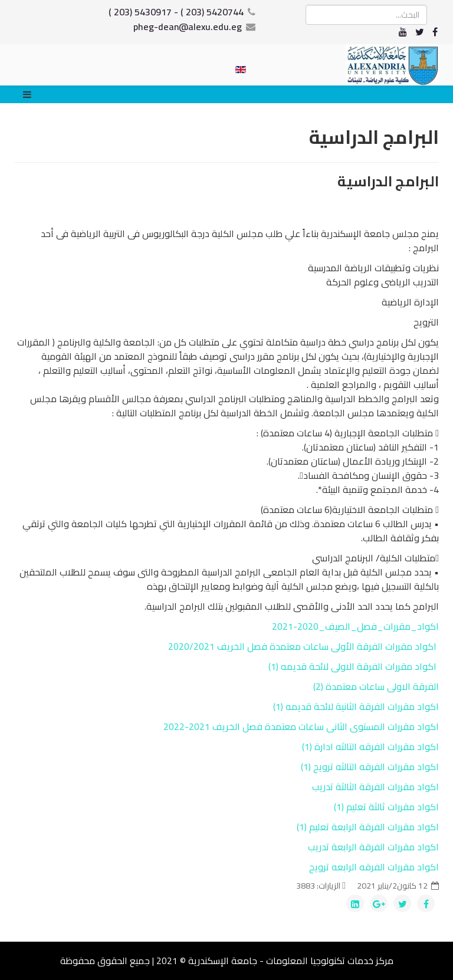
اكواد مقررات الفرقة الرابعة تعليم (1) (368, 827)
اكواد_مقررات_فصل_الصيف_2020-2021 (355, 626)
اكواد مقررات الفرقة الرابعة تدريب (373, 847)
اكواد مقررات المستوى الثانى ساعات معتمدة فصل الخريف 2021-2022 (301, 726)
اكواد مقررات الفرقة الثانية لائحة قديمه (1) (355, 706)
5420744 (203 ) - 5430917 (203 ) (176, 12)
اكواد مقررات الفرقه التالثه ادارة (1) (370, 746)
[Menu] (30, 94)
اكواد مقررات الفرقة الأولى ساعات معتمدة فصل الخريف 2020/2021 (302, 646)
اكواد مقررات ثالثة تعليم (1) (386, 807)
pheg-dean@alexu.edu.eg (188, 27)
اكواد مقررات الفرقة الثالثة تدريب (375, 787)
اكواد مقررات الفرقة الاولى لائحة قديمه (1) (352, 666)
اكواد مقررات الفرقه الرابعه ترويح (374, 867)
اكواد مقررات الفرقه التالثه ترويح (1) (370, 767)
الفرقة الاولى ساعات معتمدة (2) (376, 686)
